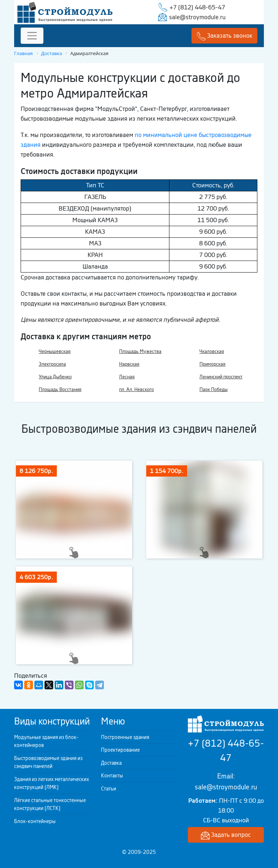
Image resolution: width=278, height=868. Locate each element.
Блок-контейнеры (35, 821)
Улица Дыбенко (55, 377)
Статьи (109, 789)
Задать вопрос (226, 835)
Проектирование (120, 750)
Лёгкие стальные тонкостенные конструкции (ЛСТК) (50, 804)
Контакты (112, 776)
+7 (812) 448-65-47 (197, 7)
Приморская (212, 364)
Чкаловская (212, 351)
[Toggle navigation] (32, 36)
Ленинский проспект (221, 377)
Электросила (52, 364)
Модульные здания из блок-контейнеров (46, 741)
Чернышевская (55, 351)
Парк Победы (214, 389)
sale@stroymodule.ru (197, 17)
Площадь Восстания (60, 389)
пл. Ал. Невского (136, 389)
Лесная (127, 377)
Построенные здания (125, 737)
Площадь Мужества (140, 351)
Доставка (111, 763)
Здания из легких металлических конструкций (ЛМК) (52, 783)
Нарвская (129, 364)
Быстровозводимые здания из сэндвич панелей (48, 762)
